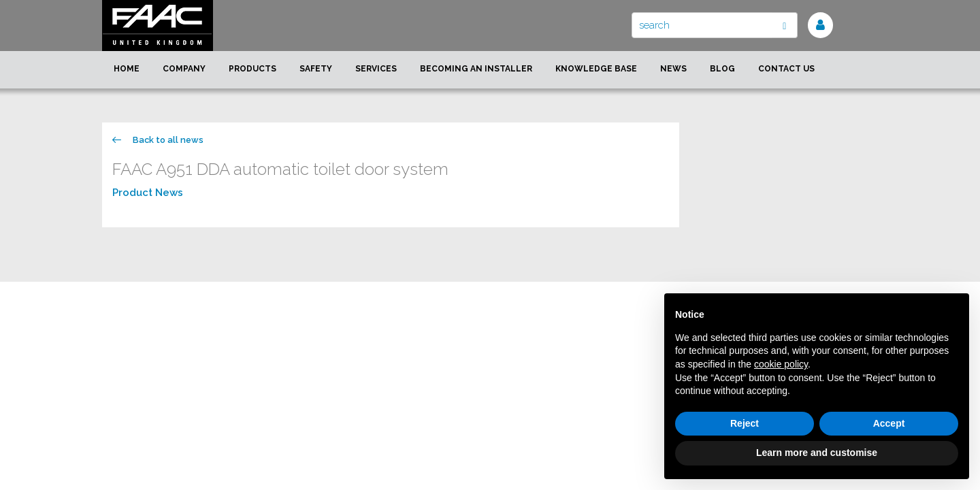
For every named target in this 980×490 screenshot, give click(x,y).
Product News (148, 193)
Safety (316, 69)
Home (127, 69)
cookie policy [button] (781, 364)
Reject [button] (745, 423)
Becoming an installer (476, 69)
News (673, 69)
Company (184, 69)
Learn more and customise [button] (817, 453)
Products (252, 69)
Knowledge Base (596, 69)
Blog (722, 69)
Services (376, 69)
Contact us (786, 69)
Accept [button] (889, 423)
